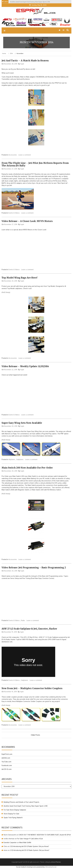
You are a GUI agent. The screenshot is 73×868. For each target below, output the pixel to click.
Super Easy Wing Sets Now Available (22, 423)
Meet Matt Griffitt (25, 842)
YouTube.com (6, 762)
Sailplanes (20, 459)
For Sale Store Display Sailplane (15, 810)
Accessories (13, 155)
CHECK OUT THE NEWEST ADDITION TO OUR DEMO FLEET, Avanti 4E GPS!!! (45, 835)
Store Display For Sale (11, 814)
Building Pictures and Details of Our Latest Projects (22, 802)
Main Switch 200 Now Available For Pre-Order (27, 468)
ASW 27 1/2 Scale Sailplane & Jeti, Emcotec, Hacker (29, 629)
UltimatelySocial (51, 867)
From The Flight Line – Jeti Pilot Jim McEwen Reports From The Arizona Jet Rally (35, 164)
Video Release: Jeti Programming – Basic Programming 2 (34, 568)
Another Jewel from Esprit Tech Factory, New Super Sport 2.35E (26, 806)
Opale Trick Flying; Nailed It (13, 818)
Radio (23, 620)
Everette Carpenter (10, 842)
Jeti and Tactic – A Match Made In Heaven (25, 61)
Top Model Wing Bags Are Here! (19, 278)
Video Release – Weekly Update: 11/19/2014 (25, 366)
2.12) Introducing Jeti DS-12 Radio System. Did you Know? (29, 846)
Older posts (35, 735)
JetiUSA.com (6, 758)
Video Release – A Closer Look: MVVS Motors (27, 221)
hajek (22, 64)
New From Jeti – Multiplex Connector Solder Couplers (32, 688)
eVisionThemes (56, 862)
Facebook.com (7, 765)
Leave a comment (25, 155)
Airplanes (12, 459)
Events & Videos (14, 213)
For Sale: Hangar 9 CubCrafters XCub (30, 839)
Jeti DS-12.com (7, 769)
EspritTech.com (7, 754)
